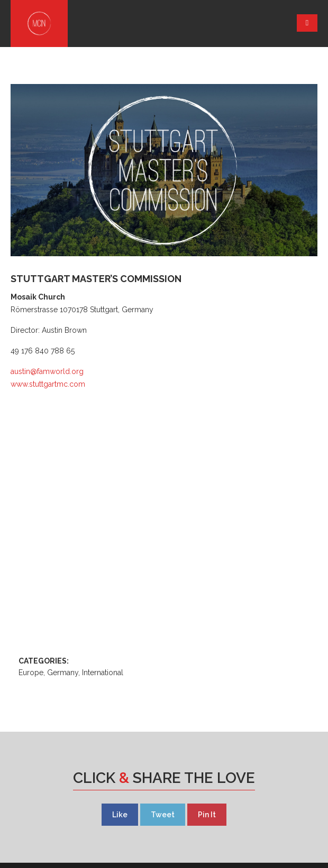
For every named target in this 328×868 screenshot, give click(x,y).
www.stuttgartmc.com (48, 384)
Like (120, 815)
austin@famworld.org (47, 371)
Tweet (163, 815)
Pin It (207, 815)
